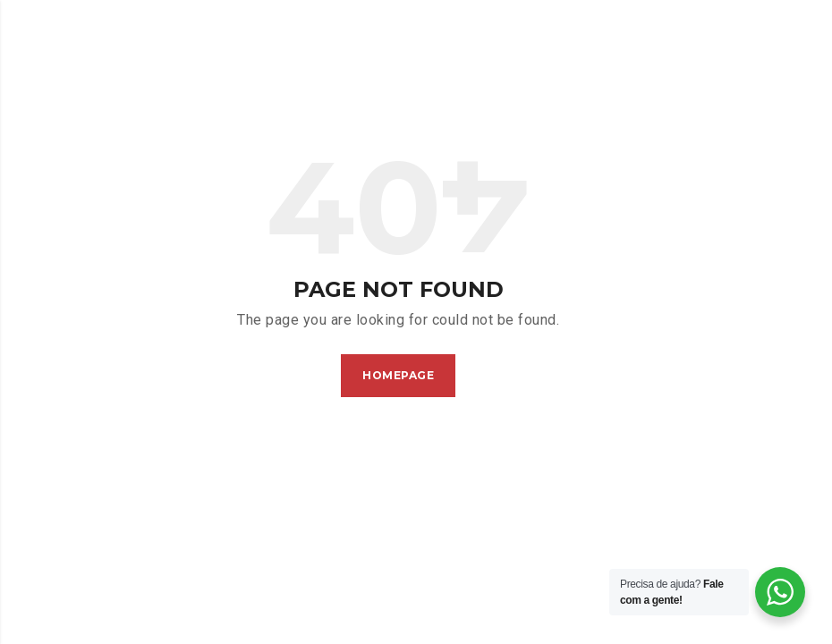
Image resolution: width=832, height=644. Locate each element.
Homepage (398, 375)
